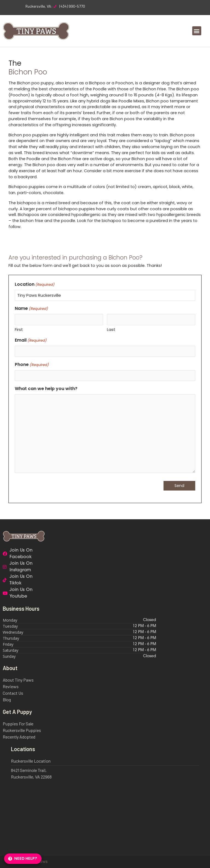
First (19, 329)
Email (31, 340)
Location (35, 284)
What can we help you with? (46, 389)
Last (111, 329)
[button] (197, 31)
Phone (32, 364)
